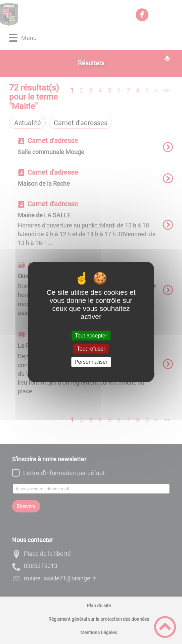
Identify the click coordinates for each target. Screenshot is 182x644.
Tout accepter (91, 336)
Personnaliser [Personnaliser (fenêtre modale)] (91, 362)
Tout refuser (91, 349)
